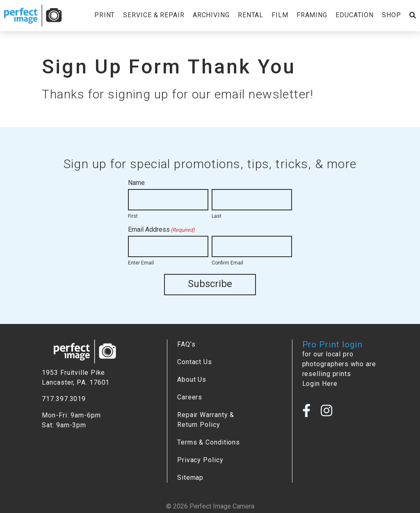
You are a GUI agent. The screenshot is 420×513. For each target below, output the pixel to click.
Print (105, 15)
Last (217, 216)
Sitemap (190, 478)
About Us (192, 380)
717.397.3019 (64, 399)
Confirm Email (227, 263)
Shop (391, 15)
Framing (312, 15)
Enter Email (141, 263)
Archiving (211, 15)
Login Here (320, 384)
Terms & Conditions (209, 442)
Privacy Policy (200, 460)
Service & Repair (154, 15)
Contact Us (195, 362)
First (133, 216)
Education (355, 15)
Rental (251, 15)
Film (280, 15)
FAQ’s (186, 344)
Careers (190, 397)
